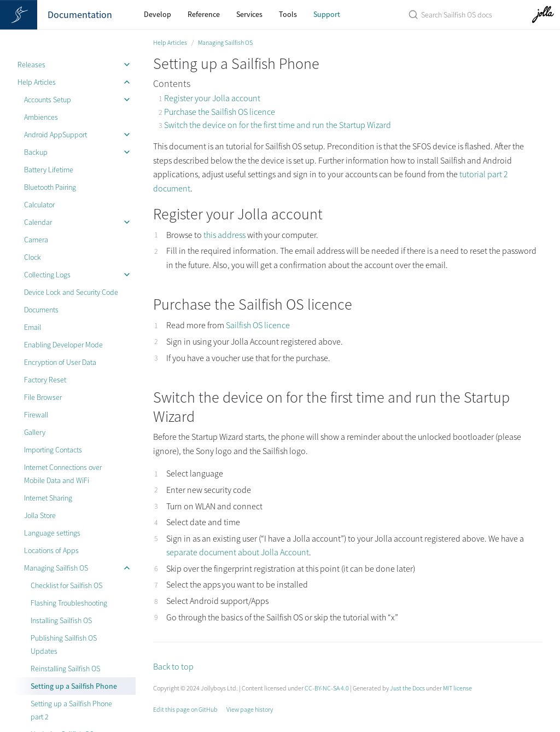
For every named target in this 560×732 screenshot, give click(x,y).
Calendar (38, 222)
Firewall (36, 415)
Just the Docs (407, 688)
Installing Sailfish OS (61, 620)
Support (327, 14)
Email (33, 327)
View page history (250, 709)
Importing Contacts (53, 450)
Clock (33, 257)
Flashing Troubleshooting (69, 603)
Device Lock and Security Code (71, 292)
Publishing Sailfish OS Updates (64, 644)
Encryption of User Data (60, 362)
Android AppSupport (56, 135)
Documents (41, 310)
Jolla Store (40, 515)
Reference (204, 14)
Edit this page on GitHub (185, 709)
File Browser (43, 397)
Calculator (39, 205)
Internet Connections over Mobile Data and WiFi (63, 474)
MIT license (457, 688)
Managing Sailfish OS (56, 568)
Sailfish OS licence (258, 325)
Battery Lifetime (49, 170)
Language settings (52, 533)
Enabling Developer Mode (63, 345)
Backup (36, 152)
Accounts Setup (48, 100)
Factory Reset (45, 380)
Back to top (173, 666)
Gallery (35, 432)
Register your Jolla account (212, 98)
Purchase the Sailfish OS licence (220, 112)
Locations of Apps (51, 550)
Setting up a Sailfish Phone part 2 (71, 710)
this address (224, 235)
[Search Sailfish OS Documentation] (448, 14)
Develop (157, 14)
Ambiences (41, 117)
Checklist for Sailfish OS (66, 585)
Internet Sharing (48, 498)
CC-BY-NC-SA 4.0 (327, 688)
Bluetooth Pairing (50, 187)
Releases (31, 65)
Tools (288, 14)
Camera (36, 240)
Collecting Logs (47, 275)
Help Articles (37, 82)
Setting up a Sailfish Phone (74, 686)
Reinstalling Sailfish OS (65, 669)
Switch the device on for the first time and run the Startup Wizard (278, 125)
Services (249, 14)
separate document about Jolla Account (238, 552)
